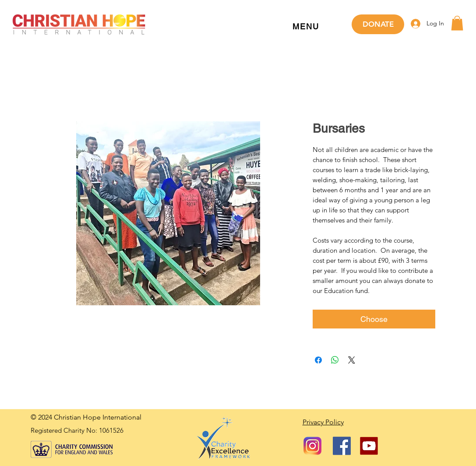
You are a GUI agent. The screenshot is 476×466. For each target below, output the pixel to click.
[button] (306, 27)
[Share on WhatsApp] (335, 360)
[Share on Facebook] (318, 360)
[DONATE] (378, 24)
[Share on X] (352, 360)
